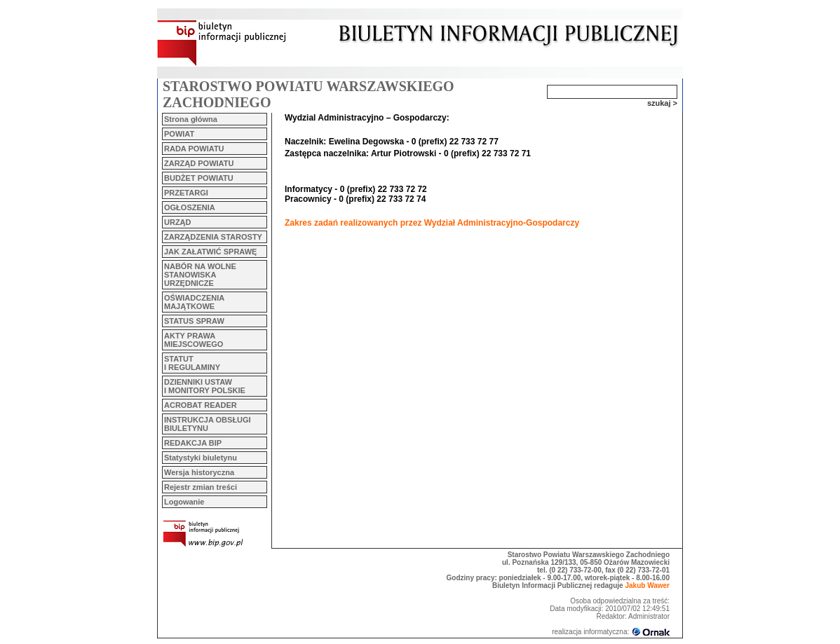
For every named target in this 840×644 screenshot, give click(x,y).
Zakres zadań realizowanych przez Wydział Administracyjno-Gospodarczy (432, 223)
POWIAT (179, 134)
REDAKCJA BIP (193, 443)
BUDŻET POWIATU (199, 178)
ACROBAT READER (201, 405)
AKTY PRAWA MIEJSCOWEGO (194, 340)
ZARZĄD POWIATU (199, 163)
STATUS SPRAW (194, 321)
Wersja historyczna (199, 472)
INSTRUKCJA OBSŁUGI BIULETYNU (208, 424)
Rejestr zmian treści (201, 487)
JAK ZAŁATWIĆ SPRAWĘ (210, 252)
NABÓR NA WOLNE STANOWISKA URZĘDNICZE (200, 275)
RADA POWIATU (194, 149)
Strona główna (191, 119)
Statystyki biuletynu (201, 458)
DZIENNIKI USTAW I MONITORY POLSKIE (205, 386)
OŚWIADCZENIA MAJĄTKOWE (194, 302)
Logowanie (184, 502)
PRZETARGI (186, 193)
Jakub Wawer (647, 585)
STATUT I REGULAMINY (192, 363)
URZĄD (178, 222)
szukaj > (662, 103)
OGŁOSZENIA (190, 207)
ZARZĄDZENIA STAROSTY (213, 237)
